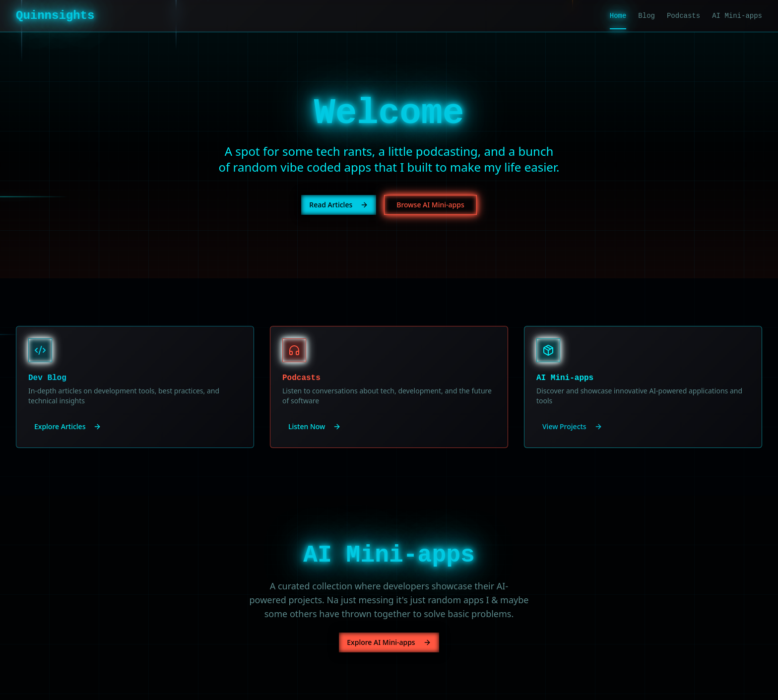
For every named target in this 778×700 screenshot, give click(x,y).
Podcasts (683, 16)
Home (618, 16)
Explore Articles (68, 426)
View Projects (572, 426)
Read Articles (339, 205)
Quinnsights (55, 16)
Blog (647, 16)
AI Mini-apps (737, 16)
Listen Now (315, 426)
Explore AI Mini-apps (389, 642)
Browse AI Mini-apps (430, 205)
